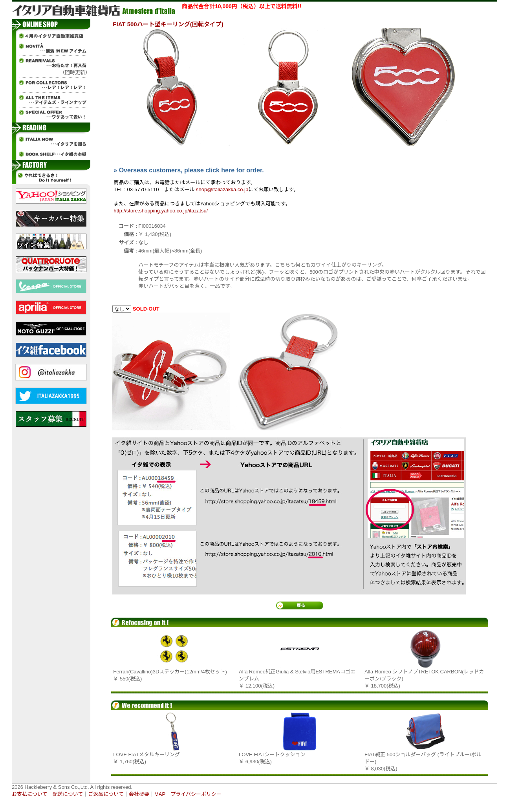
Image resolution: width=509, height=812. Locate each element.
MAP (160, 794)
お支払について (30, 794)
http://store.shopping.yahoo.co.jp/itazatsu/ (161, 211)
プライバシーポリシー (196, 794)
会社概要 (139, 794)
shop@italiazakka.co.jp (222, 189)
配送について (68, 794)
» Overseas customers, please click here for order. (189, 170)
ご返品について (106, 794)
